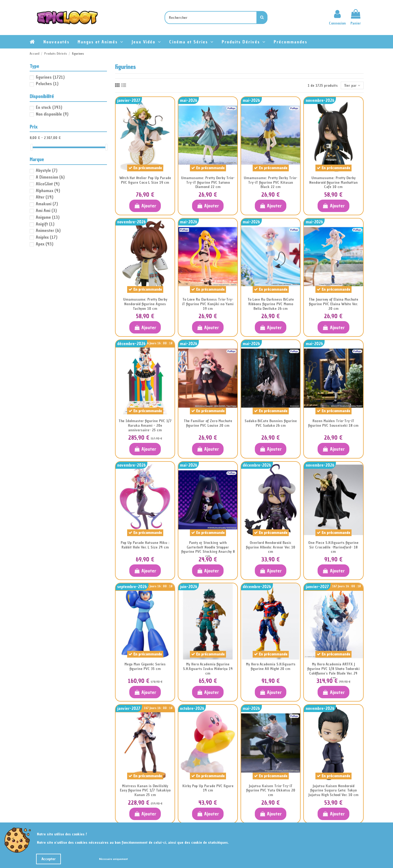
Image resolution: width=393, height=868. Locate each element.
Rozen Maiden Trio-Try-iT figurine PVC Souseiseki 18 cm (333, 423)
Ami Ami (46, 210)
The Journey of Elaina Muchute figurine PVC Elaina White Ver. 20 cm (333, 304)
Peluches (47, 84)
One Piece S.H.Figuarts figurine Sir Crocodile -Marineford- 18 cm (333, 547)
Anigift (45, 224)
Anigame (48, 217)
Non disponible (52, 114)
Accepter (49, 859)
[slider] (32, 147)
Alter (45, 197)
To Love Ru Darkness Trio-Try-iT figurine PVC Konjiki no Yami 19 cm (208, 304)
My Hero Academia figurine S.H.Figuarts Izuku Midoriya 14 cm (208, 669)
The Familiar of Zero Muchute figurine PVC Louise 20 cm (208, 423)
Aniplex (47, 237)
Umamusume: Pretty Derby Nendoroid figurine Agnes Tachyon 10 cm (145, 304)
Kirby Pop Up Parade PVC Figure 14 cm (208, 788)
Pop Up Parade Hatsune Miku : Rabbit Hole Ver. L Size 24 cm (145, 545)
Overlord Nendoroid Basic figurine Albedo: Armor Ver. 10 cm (271, 547)
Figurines (50, 77)
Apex (45, 244)
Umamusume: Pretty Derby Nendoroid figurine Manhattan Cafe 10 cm (333, 183)
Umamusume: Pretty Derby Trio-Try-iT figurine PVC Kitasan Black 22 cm (271, 183)
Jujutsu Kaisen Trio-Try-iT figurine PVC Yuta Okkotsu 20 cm (271, 791)
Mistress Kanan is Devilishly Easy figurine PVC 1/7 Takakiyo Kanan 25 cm (145, 791)
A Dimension (50, 177)
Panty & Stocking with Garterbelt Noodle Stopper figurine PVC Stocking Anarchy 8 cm (208, 549)
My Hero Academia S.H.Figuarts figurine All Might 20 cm (271, 666)
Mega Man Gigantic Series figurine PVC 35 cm (145, 666)
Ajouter (145, 206)
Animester (48, 230)
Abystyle (47, 170)
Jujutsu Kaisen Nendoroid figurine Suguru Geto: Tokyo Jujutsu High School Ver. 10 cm (333, 791)
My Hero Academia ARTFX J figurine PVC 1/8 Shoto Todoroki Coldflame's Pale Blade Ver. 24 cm (333, 671)
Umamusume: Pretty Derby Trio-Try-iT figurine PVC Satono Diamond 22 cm (208, 183)
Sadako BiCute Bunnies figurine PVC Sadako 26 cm (271, 423)
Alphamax (48, 190)
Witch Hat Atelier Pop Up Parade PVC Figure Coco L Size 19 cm (145, 180)
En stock (49, 107)
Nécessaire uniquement (113, 859)
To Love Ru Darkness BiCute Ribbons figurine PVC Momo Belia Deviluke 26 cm (271, 304)
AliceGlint (48, 184)
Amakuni (47, 204)
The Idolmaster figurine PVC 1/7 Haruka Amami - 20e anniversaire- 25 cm (145, 426)
